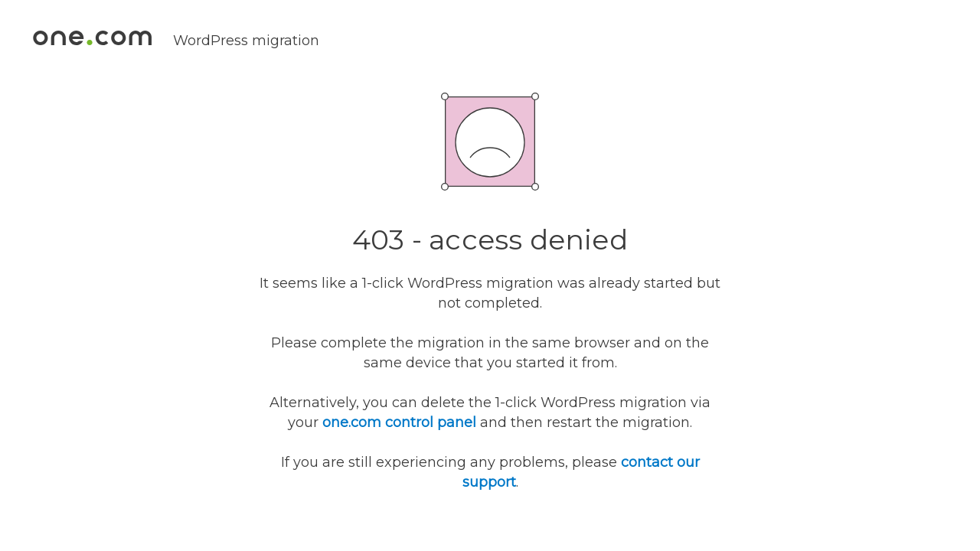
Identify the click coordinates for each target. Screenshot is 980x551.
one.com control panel (399, 422)
